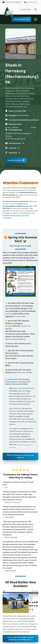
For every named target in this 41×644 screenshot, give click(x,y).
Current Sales (25, 9)
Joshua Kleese (10, 571)
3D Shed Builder (20, 19)
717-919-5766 (20, 111)
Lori (6, 487)
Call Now (13, 148)
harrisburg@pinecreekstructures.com (24, 120)
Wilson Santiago (11, 537)
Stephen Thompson (13, 502)
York (33, 213)
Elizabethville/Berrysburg (12, 216)
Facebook (13, 153)
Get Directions (15, 143)
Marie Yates (9, 517)
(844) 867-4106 (32, 2)
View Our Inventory (15, 160)
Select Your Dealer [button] (12, 2)
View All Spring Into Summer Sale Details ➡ (21, 456)
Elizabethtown (26, 213)
